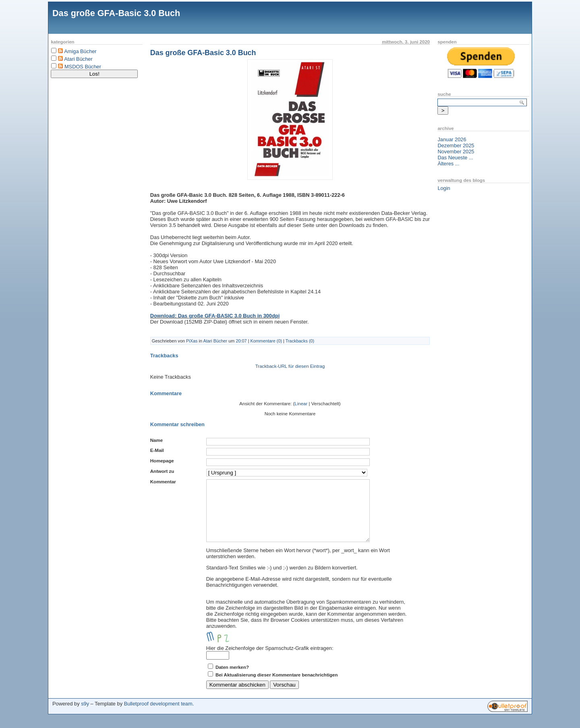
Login (444, 188)
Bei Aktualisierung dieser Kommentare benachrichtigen (277, 687)
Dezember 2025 (456, 145)
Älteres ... (448, 164)
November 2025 (456, 152)
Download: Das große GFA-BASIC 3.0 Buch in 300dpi (215, 316)
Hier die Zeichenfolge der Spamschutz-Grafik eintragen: (270, 660)
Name (156, 440)
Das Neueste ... (455, 158)
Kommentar (163, 482)
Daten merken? (232, 679)
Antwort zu (162, 471)
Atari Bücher (78, 59)
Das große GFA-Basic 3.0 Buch (116, 13)
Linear (301, 404)
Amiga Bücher (80, 51)
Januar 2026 (452, 139)
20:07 (241, 341)
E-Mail (157, 450)
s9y (85, 716)
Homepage (162, 461)
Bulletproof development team (158, 716)
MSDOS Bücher (83, 67)
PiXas (192, 341)
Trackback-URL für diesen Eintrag (290, 366)
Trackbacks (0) (300, 341)
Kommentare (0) (266, 341)
